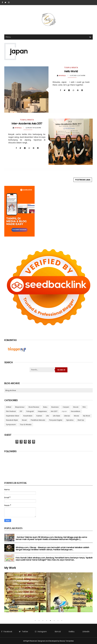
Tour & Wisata (26, 424)
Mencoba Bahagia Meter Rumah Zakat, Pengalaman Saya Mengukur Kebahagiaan (52, 555)
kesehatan (28, 416)
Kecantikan (76, 411)
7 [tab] (58, 620)
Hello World (71, 71)
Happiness (42, 411)
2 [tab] (39, 620)
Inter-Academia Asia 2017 (27, 124)
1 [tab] (35, 620)
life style (57, 416)
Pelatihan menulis (38, 420)
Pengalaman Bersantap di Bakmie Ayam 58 (35, 535)
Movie (76, 416)
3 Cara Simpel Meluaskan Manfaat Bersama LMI (37, 545)
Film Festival (11, 411)
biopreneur (20, 407)
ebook (76, 407)
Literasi (67, 416)
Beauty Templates (67, 641)
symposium (11, 424)
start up (81, 420)
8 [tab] (62, 620)
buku (45, 407)
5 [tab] (50, 620)
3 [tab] (43, 620)
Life (48, 416)
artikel (9, 407)
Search (61, 370)
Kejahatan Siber (13, 416)
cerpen (66, 407)
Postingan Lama (83, 180)
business (55, 407)
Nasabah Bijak (12, 420)
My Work (87, 416)
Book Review (34, 407)
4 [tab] (47, 620)
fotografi (30, 411)
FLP (21, 411)
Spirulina (70, 420)
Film (84, 407)
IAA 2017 (54, 411)
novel (24, 420)
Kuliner (39, 416)
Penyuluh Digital (56, 420)
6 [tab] (54, 620)
